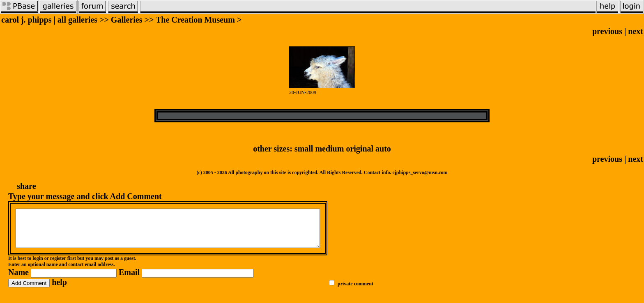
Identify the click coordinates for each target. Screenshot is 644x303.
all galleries (77, 20)
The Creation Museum (195, 20)
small (304, 149)
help (59, 289)
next (636, 31)
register (58, 266)
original (360, 149)
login (38, 266)
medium (329, 149)
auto (383, 149)
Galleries (127, 20)
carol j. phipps (26, 20)
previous (607, 31)
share (26, 186)
